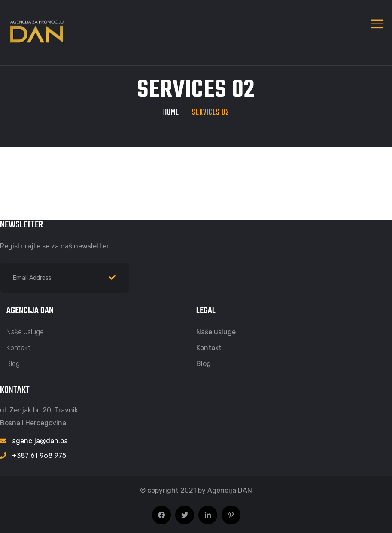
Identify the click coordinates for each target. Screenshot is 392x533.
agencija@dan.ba (40, 441)
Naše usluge (25, 332)
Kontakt (18, 348)
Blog (13, 364)
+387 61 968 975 (39, 456)
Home (171, 113)
